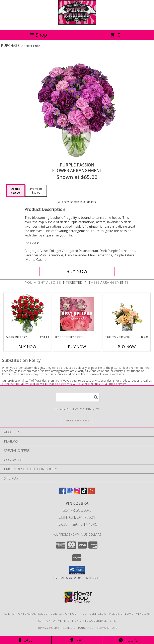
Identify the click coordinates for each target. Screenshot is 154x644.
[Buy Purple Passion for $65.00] (77, 271)
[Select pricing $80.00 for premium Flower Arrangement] (36, 191)
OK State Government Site (95, 621)
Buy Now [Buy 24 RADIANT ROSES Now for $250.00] (27, 347)
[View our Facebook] (63, 493)
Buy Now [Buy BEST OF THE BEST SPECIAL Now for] (77, 347)
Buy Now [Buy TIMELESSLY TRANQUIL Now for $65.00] (127, 347)
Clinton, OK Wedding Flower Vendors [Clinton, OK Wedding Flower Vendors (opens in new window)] (120, 614)
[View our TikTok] (84, 493)
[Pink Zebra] (77, 24)
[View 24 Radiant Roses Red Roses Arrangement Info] (27, 314)
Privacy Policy (48, 628)
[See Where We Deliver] (77, 420)
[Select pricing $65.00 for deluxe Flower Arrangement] (16, 191)
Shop (38, 35)
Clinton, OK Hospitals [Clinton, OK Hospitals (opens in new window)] (68, 614)
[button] (77, 570)
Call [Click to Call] (26, 640)
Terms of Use (107, 628)
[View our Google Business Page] (70, 493)
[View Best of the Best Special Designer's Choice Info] (77, 314)
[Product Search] (78, 397)
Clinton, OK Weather (55, 621)
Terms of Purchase (78, 628)
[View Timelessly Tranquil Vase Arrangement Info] (127, 314)
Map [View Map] (77, 640)
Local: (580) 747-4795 (77, 524)
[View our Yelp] (91, 493)
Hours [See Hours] (128, 640)
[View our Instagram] (77, 493)
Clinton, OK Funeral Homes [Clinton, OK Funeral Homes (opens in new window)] (26, 614)
